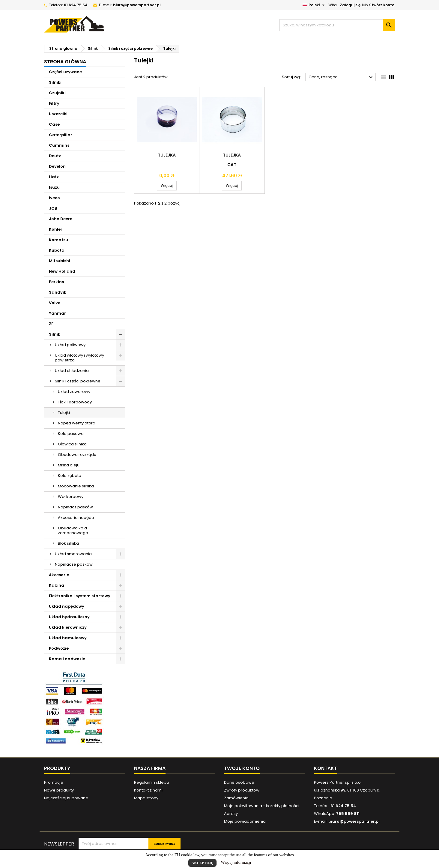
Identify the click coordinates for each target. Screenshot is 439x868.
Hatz (54, 177)
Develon (57, 166)
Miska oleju (69, 465)
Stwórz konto (382, 5)
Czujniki (57, 93)
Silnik (55, 334)
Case (54, 124)
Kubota (57, 250)
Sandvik (58, 292)
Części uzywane (65, 72)
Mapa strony (146, 798)
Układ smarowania (73, 554)
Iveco (54, 198)
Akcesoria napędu (76, 518)
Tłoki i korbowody (75, 402)
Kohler (56, 229)
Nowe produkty (59, 790)
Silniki (55, 82)
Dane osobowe (239, 782)
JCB (53, 208)
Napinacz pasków (75, 507)
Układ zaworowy (74, 392)
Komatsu (58, 240)
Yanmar (57, 313)
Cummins (59, 145)
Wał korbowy (71, 497)
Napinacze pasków (74, 564)
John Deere (61, 219)
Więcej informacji (236, 862)
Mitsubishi (60, 261)
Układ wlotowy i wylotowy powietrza (79, 358)
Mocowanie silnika (76, 486)
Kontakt (326, 768)
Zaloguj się (350, 5)
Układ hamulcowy (68, 638)
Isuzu (54, 187)
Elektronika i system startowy (80, 596)
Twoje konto (242, 768)
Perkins (56, 282)
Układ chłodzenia (72, 371)
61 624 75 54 (76, 5)
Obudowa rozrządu (77, 455)
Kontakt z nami (148, 790)
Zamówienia (236, 798)
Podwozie (59, 648)
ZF (51, 324)
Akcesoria (59, 575)
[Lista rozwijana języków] (314, 5)
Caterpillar (61, 135)
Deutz (55, 156)
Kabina (57, 585)
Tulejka (167, 155)
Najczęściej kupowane (66, 798)
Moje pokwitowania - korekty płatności (262, 806)
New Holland (62, 271)
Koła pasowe (71, 434)
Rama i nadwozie (67, 659)
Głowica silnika (72, 444)
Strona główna (65, 62)
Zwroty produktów (242, 790)
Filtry (54, 103)
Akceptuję (203, 863)
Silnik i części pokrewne (78, 381)
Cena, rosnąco (341, 77)
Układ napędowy (67, 606)
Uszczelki (58, 114)
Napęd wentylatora (77, 423)
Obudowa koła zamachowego (73, 530)
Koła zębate (70, 476)
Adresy (231, 814)
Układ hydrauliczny (69, 617)
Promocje (54, 782)
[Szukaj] (337, 25)
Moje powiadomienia (245, 821)
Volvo (55, 303)
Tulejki (64, 413)
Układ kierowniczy (68, 627)
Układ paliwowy (70, 345)
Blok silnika (68, 543)
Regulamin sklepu (151, 782)
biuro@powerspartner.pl (137, 5)
